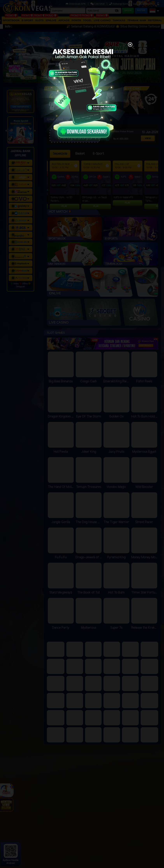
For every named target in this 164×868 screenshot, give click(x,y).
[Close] (130, 45)
